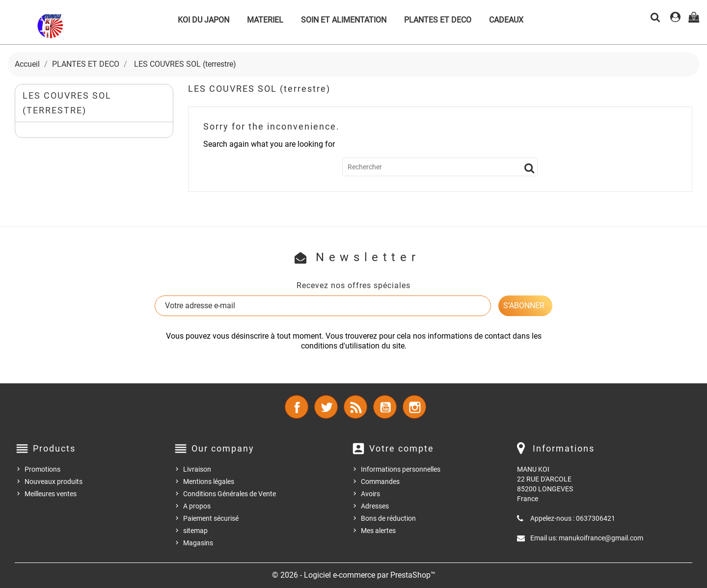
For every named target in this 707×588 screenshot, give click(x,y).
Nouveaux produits (54, 481)
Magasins (198, 543)
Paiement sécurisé (211, 518)
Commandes (380, 481)
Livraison (197, 469)
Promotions (42, 469)
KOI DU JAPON (204, 20)
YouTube (385, 407)
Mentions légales (209, 481)
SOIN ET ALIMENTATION (344, 20)
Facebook (297, 407)
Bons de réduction (388, 518)
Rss (355, 407)
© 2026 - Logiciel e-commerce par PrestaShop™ (354, 575)
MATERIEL (265, 20)
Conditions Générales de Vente (230, 494)
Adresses (375, 506)
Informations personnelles (401, 469)
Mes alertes (378, 531)
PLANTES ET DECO (438, 20)
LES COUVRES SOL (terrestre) (67, 103)
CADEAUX (506, 20)
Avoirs (370, 494)
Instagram (414, 407)
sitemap (195, 531)
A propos (197, 506)
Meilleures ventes (51, 494)
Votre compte (402, 448)
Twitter (326, 407)
